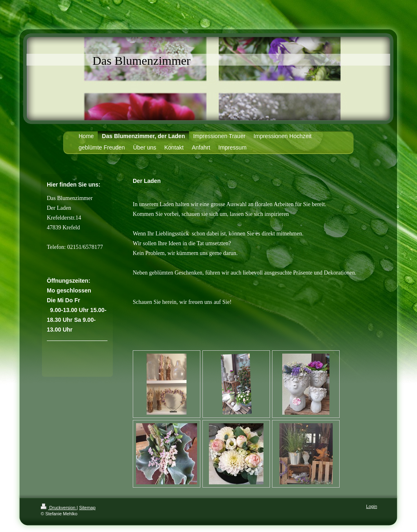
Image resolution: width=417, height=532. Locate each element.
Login (372, 506)
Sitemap (87, 508)
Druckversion (59, 508)
